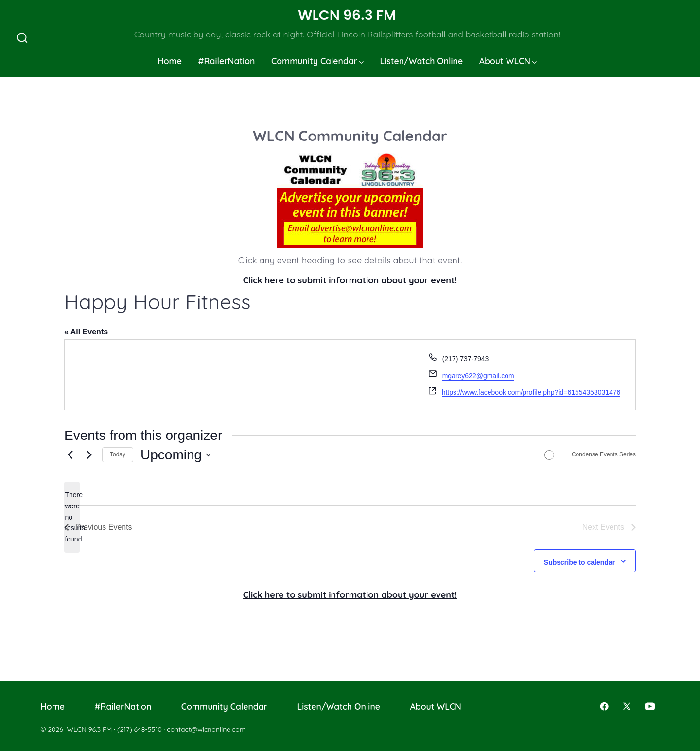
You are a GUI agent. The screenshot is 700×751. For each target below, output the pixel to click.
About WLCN (508, 61)
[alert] (72, 517)
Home (170, 61)
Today (118, 454)
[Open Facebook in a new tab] (604, 706)
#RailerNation (227, 61)
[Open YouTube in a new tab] (650, 706)
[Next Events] (89, 455)
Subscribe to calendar (579, 562)
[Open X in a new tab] (627, 706)
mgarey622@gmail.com (478, 376)
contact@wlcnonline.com (206, 729)
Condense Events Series (604, 454)
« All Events (86, 332)
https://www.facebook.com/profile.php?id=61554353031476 (531, 392)
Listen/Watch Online (422, 61)
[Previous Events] (70, 455)
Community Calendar (317, 61)
